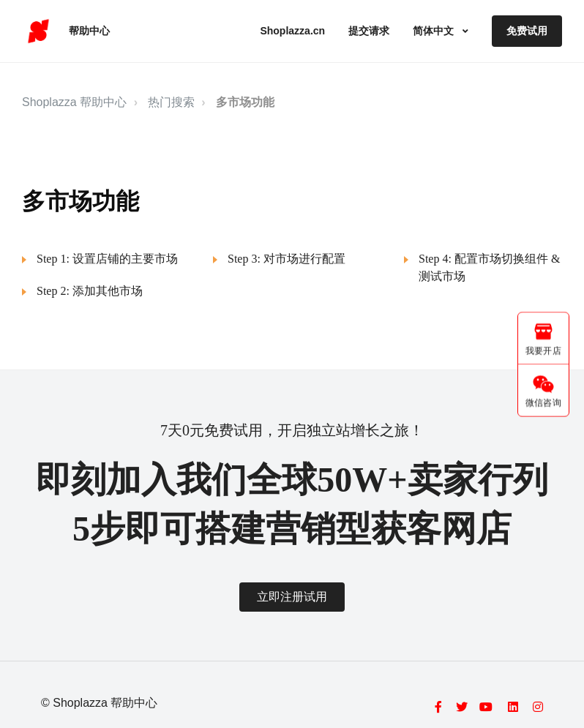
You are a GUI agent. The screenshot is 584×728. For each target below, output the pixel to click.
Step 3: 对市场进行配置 (287, 259)
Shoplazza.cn (292, 31)
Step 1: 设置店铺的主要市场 (107, 259)
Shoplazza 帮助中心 (74, 102)
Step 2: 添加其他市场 (90, 291)
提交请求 (369, 31)
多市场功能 (245, 102)
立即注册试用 (292, 597)
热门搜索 (171, 102)
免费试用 (527, 31)
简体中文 (435, 31)
